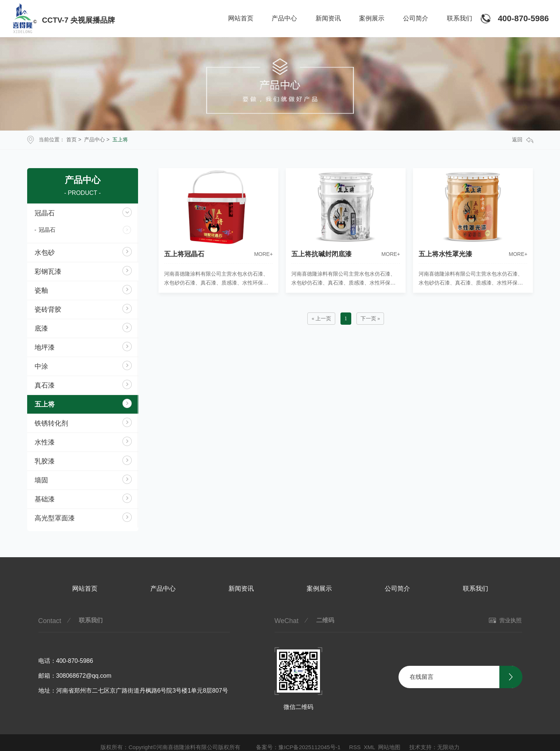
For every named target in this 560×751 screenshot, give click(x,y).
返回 (523, 140)
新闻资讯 (328, 18)
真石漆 (45, 385)
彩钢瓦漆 (48, 272)
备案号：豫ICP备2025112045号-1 (298, 747)
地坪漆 (45, 347)
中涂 (41, 366)
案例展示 (372, 18)
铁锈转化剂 (51, 423)
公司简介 (416, 18)
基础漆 (45, 499)
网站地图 (389, 747)
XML (369, 747)
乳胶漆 (45, 461)
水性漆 (45, 442)
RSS (355, 747)
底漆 (41, 328)
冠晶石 (45, 213)
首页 (71, 139)
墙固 (41, 480)
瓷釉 (41, 291)
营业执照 (505, 620)
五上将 (120, 139)
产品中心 (284, 18)
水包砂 (45, 253)
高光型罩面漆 (55, 518)
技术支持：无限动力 (434, 747)
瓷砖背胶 (48, 309)
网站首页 (241, 18)
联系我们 (460, 18)
